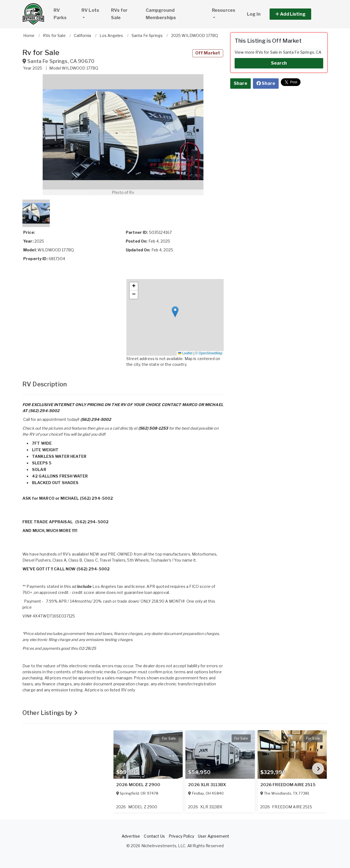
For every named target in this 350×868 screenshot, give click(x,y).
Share (240, 83)
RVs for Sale (119, 14)
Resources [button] (224, 10)
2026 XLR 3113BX (207, 785)
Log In (254, 14)
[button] (297, 14)
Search (279, 63)
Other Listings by (50, 713)
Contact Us (154, 836)
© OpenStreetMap (209, 353)
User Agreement (214, 836)
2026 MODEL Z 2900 (138, 785)
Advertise (131, 836)
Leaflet (185, 353)
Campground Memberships (161, 14)
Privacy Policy (181, 836)
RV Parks (60, 14)
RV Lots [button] (94, 10)
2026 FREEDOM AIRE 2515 (288, 785)
